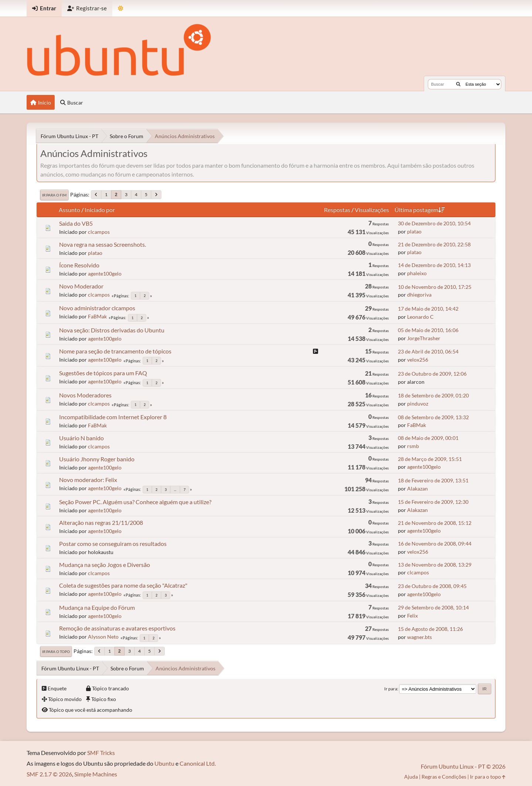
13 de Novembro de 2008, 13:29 (435, 565)
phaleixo (417, 273)
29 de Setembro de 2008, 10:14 (433, 607)
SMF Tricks (101, 753)
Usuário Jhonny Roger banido (97, 459)
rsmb (413, 446)
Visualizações (372, 210)
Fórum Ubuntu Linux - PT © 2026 (463, 766)
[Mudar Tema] (121, 8)
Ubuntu (164, 763)
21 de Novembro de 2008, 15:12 (435, 523)
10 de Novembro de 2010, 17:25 (435, 287)
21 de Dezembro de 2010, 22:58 (434, 244)
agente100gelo (105, 274)
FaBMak (97, 316)
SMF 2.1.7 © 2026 (49, 774)
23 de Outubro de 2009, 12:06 (432, 374)
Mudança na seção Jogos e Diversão (105, 565)
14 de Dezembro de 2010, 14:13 (434, 265)
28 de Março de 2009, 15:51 (430, 459)
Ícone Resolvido (79, 265)
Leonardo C (420, 317)
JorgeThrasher (424, 338)
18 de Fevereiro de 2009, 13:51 (433, 480)
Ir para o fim (54, 195)
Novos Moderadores (85, 395)
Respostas (337, 210)
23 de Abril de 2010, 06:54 (428, 351)
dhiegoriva (419, 295)
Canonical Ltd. (198, 763)
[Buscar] (458, 84)
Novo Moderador (81, 286)
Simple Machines (96, 774)
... (175, 490)
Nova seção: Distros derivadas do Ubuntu (112, 330)
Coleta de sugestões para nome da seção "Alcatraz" (123, 585)
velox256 (418, 360)
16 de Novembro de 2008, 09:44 (435, 544)
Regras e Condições (444, 777)
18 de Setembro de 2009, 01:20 (433, 395)
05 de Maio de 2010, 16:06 (428, 330)
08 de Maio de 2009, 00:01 (428, 438)
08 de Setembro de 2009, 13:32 (433, 417)
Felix (412, 616)
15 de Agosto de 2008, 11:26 (430, 629)
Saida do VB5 (76, 223)
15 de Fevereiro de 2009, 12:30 (433, 502)
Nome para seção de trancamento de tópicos (115, 351)
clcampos (99, 232)
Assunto (69, 210)
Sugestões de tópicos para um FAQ (103, 373)
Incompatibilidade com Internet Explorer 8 (113, 417)
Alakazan (417, 488)
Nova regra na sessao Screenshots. (103, 244)
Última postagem (420, 210)
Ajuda (411, 777)
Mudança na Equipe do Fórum (97, 607)
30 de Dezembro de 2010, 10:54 (434, 223)
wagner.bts (420, 637)
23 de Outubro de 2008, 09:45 (432, 586)
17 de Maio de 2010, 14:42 (428, 309)
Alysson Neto (103, 637)
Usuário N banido (81, 438)
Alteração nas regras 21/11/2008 (101, 522)
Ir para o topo (56, 652)
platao (414, 231)
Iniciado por (100, 210)
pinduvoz (418, 404)
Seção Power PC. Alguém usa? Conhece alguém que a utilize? (135, 502)
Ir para (391, 689)
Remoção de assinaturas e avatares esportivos (117, 628)
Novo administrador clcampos (97, 308)
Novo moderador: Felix (88, 480)
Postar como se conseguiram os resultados (113, 544)
